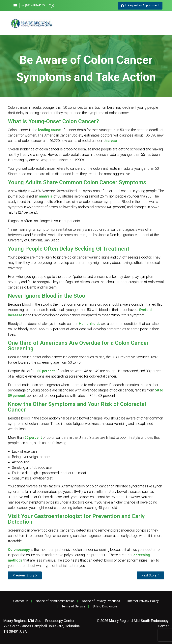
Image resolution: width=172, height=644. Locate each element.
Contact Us (21, 601)
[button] (15, 6)
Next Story (149, 575)
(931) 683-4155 (33, 5)
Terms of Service (73, 606)
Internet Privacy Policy (143, 601)
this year (110, 141)
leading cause (49, 130)
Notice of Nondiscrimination (55, 601)
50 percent (33, 437)
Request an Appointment (140, 6)
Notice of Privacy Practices (101, 601)
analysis (46, 196)
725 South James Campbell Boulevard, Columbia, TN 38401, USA (42, 626)
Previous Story (23, 575)
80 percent (46, 371)
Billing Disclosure (105, 606)
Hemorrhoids (90, 324)
